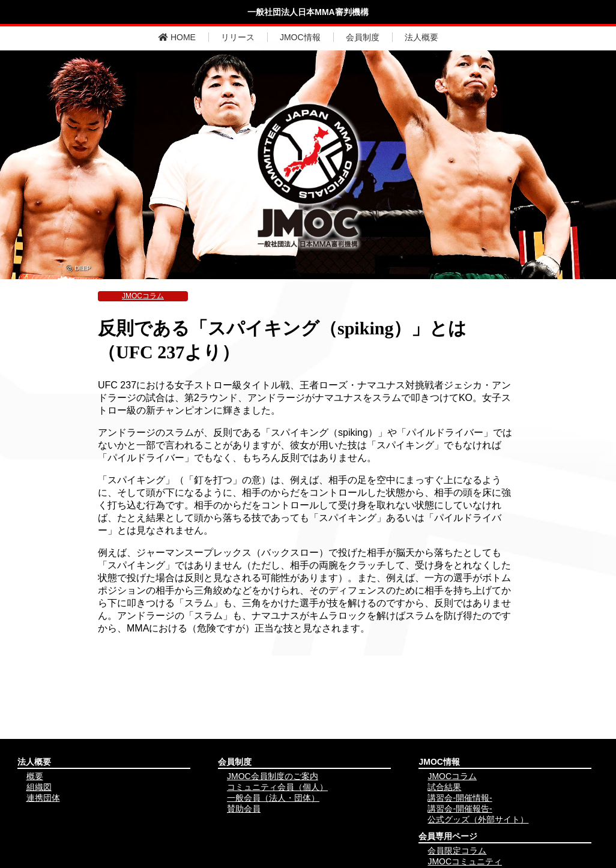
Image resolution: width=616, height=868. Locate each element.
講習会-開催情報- (460, 798)
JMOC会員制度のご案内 (273, 776)
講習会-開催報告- (460, 809)
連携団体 (43, 798)
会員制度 (363, 37)
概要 (35, 776)
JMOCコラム (143, 296)
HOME (177, 37)
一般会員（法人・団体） (273, 798)
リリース (238, 37)
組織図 (39, 787)
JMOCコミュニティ (465, 861)
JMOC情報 (300, 37)
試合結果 (444, 787)
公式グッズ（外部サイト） (478, 819)
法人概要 (421, 37)
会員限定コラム (457, 851)
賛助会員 (244, 809)
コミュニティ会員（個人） (277, 787)
